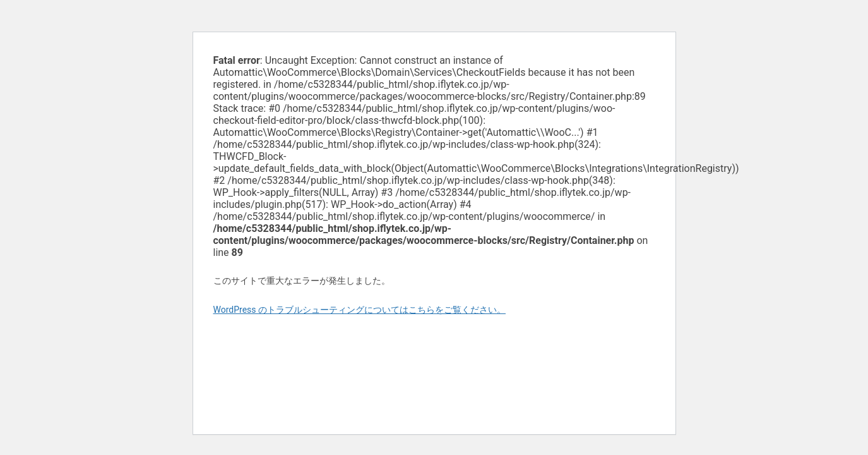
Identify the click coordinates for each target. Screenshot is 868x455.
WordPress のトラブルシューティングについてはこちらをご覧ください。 (360, 310)
